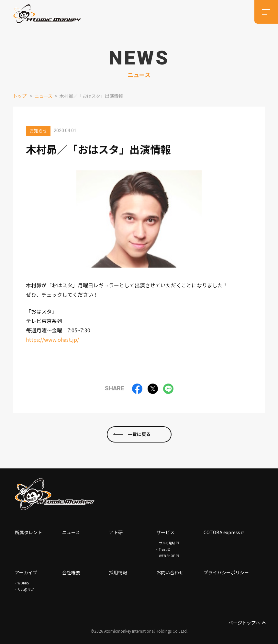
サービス (165, 532)
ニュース (44, 96)
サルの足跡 (167, 543)
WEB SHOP (167, 556)
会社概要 (71, 572)
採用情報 (118, 572)
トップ (20, 96)
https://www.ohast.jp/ (52, 339)
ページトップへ (247, 623)
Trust (163, 549)
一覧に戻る (139, 434)
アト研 (116, 532)
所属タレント (28, 532)
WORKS (23, 583)
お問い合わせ (170, 572)
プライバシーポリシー (226, 572)
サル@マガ (26, 589)
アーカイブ (26, 572)
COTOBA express (222, 532)
